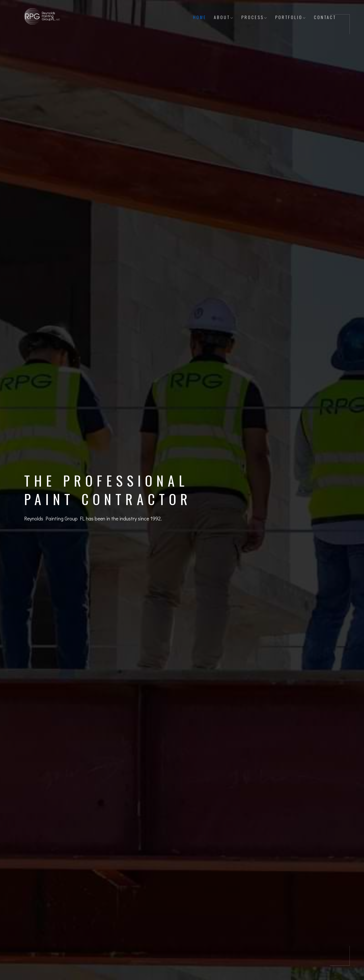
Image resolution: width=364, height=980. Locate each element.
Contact (325, 17)
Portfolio (291, 17)
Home (200, 17)
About (224, 17)
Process (255, 17)
